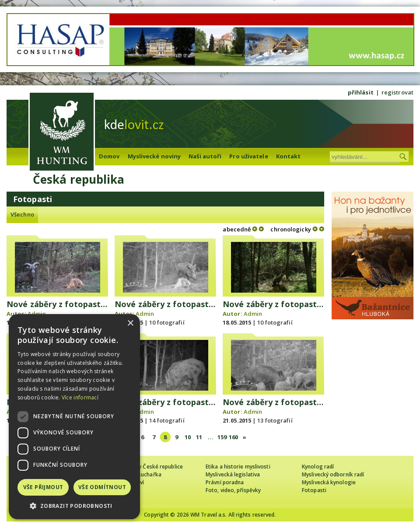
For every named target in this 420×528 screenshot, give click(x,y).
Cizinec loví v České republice (146, 467)
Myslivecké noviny (154, 156)
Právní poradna (225, 482)
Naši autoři (205, 156)
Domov (109, 156)
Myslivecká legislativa (233, 474)
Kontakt (289, 156)
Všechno (22, 214)
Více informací (80, 397)
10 (188, 437)
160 (233, 437)
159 (222, 437)
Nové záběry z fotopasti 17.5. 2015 (291, 304)
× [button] (130, 323)
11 (199, 437)
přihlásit (361, 92)
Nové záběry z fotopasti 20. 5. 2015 (292, 402)
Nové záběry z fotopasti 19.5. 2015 (183, 402)
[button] (74, 506)
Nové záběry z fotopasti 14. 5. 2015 (184, 304)
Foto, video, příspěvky (233, 490)
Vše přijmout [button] (43, 487)
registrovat (397, 92)
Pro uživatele (248, 156)
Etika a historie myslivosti (238, 467)
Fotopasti (314, 490)
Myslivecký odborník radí (333, 474)
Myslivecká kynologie (329, 482)
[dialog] (74, 417)
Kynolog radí (318, 467)
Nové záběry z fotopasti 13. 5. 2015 (76, 304)
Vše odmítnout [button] (102, 487)
